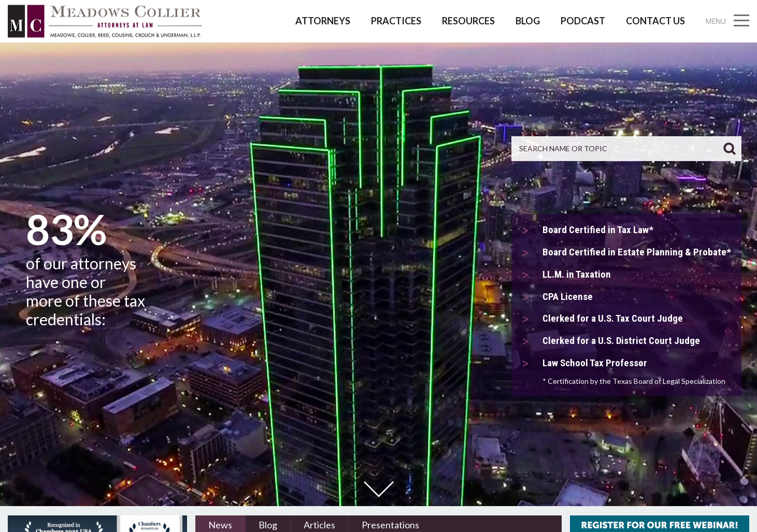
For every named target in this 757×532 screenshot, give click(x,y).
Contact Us (655, 21)
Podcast (583, 21)
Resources (468, 21)
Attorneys (323, 21)
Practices (396, 21)
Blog (528, 21)
